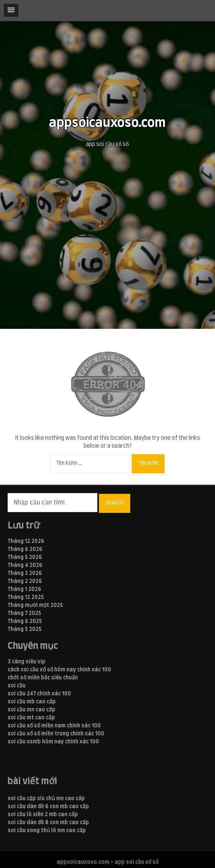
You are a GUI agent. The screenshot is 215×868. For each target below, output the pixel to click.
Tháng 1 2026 (24, 589)
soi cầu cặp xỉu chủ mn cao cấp (46, 799)
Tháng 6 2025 (25, 621)
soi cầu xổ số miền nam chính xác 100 (54, 726)
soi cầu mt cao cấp (31, 718)
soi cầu (17, 686)
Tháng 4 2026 (25, 565)
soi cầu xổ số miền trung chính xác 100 (56, 734)
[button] (11, 10)
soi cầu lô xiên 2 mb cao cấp (43, 815)
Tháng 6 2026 (25, 549)
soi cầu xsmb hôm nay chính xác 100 (53, 742)
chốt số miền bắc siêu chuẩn (43, 678)
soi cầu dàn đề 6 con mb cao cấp (48, 807)
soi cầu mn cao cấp (32, 710)
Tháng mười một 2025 (35, 605)
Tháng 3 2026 (25, 573)
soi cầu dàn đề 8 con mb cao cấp (48, 823)
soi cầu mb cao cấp (32, 702)
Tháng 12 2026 (26, 541)
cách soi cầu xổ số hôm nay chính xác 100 (59, 670)
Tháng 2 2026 (25, 581)
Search (115, 503)
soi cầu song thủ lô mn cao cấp (47, 831)
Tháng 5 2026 (25, 557)
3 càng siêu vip (27, 662)
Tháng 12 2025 (26, 597)
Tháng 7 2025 (24, 613)
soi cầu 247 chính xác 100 (39, 694)
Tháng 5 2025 (25, 629)
